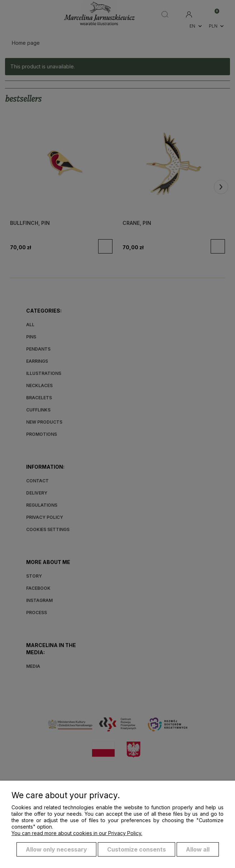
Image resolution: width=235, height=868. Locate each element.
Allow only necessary (56, 849)
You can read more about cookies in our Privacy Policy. (77, 833)
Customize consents (136, 849)
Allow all (198, 849)
